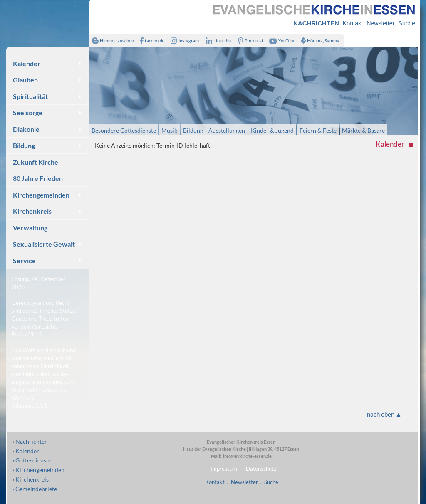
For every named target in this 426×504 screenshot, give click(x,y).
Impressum (224, 469)
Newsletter (380, 23)
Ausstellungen (227, 130)
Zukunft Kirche (36, 162)
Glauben (25, 80)
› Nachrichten (30, 441)
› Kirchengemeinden (38, 470)
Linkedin (217, 41)
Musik (169, 130)
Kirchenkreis (32, 211)
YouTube (281, 41)
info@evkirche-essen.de (247, 456)
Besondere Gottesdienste (124, 130)
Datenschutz (261, 469)
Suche (406, 23)
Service (24, 261)
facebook (150, 41)
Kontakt (353, 23)
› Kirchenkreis (31, 479)
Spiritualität (30, 96)
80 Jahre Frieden (38, 178)
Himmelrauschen (111, 41)
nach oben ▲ (384, 414)
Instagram (183, 41)
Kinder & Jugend (272, 130)
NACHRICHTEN (316, 23)
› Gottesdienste (32, 460)
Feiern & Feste (318, 130)
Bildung (24, 145)
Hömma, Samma (318, 41)
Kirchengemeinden (41, 195)
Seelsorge (28, 112)
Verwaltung (30, 228)
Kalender (27, 63)
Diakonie (26, 129)
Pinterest (249, 41)
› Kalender (26, 451)
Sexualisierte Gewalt (44, 244)
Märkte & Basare (363, 130)
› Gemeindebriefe (35, 489)
